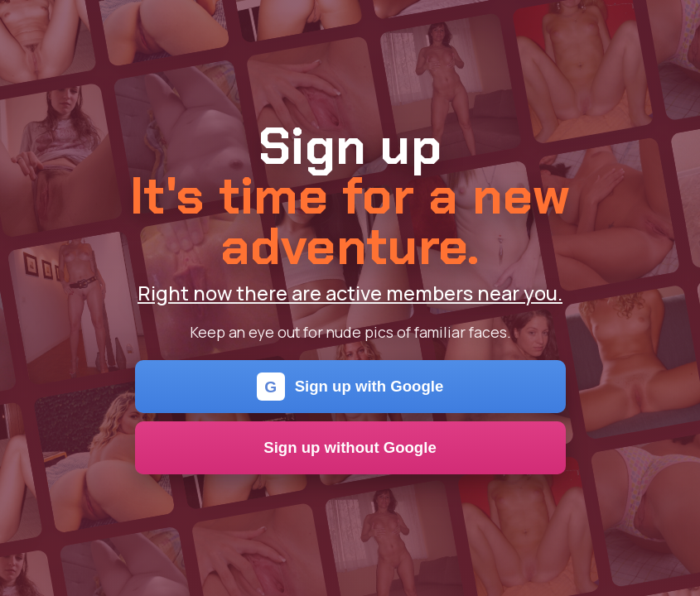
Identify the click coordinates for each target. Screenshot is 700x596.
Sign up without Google (350, 447)
